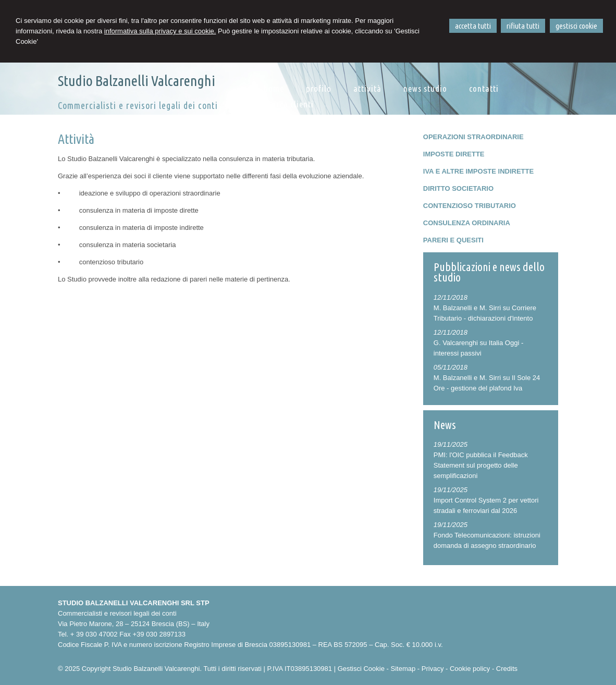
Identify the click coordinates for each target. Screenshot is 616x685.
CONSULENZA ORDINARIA (467, 223)
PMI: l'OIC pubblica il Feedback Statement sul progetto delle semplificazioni (481, 465)
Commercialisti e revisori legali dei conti (138, 105)
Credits (507, 669)
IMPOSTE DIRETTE (454, 154)
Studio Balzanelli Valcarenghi (137, 81)
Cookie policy (470, 669)
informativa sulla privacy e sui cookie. (160, 31)
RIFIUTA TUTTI (523, 26)
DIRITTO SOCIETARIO (458, 188)
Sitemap (403, 669)
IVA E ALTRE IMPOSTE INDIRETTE (478, 171)
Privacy (433, 669)
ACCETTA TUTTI (473, 26)
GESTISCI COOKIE (576, 26)
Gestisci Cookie (361, 669)
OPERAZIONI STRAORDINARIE (473, 137)
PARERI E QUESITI (453, 240)
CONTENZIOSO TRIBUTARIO (470, 206)
